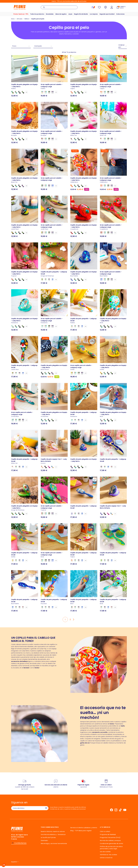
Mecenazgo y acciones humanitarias (54, 846)
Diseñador (44, 843)
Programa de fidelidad (108, 837)
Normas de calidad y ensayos (110, 843)
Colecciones (121, 15)
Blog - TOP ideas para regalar (81, 833)
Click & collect (105, 834)
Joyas (70, 15)
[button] (4, 865)
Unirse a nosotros (106, 860)
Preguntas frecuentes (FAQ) (110, 840)
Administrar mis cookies (108, 857)
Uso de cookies (105, 854)
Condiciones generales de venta (111, 846)
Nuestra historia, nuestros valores (53, 834)
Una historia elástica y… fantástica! (53, 837)
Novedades (49, 15)
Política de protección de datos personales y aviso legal (111, 850)
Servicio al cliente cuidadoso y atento (84, 830)
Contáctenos (20, 845)
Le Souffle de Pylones (48, 840)
